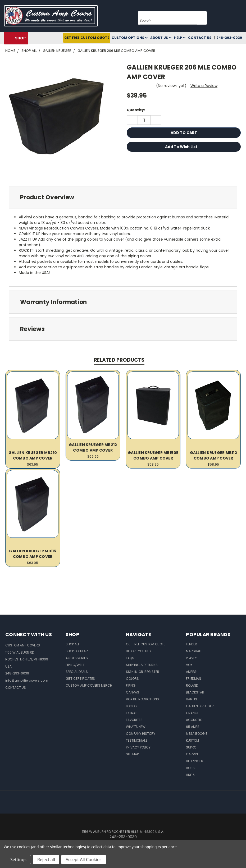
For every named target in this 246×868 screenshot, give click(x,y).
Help (180, 38)
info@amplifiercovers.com (27, 680)
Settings (18, 860)
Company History (141, 734)
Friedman (193, 679)
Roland (192, 685)
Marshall (194, 651)
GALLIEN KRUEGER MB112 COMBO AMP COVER (213, 455)
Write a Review (204, 86)
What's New (136, 727)
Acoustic (194, 720)
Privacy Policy (138, 747)
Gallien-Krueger (200, 706)
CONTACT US (16, 688)
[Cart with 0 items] (241, 17)
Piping (131, 685)
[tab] (123, 198)
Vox (189, 665)
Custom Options (130, 38)
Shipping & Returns (142, 665)
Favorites (134, 720)
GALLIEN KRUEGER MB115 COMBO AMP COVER (33, 554)
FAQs (130, 658)
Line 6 (190, 775)
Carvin (192, 754)
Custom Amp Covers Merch (89, 685)
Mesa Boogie (197, 734)
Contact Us (200, 38)
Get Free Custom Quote (87, 38)
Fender (192, 644)
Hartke (192, 699)
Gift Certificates (80, 679)
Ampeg (191, 672)
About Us (161, 38)
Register (152, 672)
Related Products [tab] (119, 360)
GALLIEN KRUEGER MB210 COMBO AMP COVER (33, 455)
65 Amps (193, 727)
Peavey (191, 658)
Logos (131, 706)
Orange (192, 713)
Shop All (72, 644)
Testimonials (137, 740)
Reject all (46, 860)
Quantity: (136, 110)
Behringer (195, 761)
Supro (191, 747)
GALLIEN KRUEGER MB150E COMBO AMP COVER (153, 455)
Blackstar (195, 692)
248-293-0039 (229, 38)
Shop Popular (77, 651)
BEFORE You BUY (139, 651)
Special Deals (77, 672)
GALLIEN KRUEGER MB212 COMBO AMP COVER (93, 447)
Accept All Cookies (84, 860)
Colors (132, 679)
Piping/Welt (75, 665)
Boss (190, 768)
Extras (132, 713)
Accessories (77, 658)
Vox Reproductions (142, 699)
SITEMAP (132, 754)
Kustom (192, 740)
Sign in (132, 672)
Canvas (133, 692)
